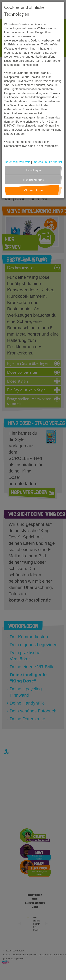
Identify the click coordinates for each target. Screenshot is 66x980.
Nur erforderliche (33, 180)
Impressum (40, 162)
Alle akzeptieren (33, 190)
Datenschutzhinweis (18, 162)
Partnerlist (55, 162)
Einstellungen (33, 170)
